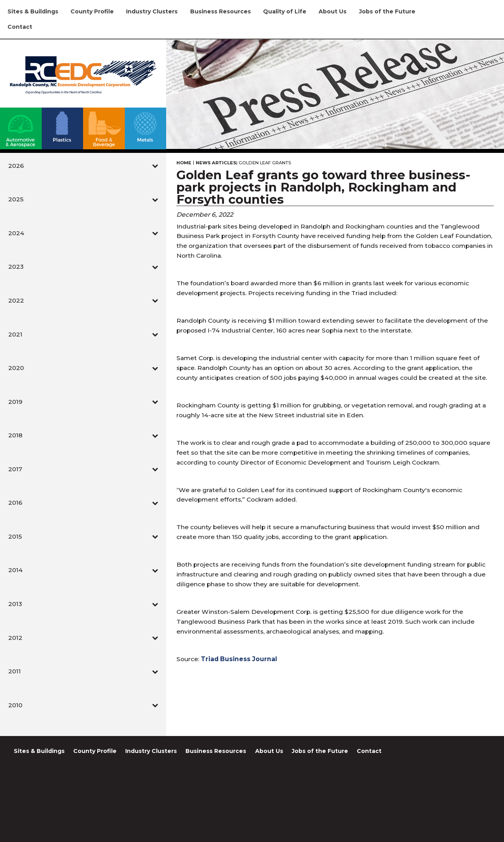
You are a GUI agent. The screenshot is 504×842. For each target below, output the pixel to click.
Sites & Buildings (33, 11)
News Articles (216, 163)
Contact (20, 27)
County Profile (92, 11)
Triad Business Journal (239, 659)
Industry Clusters (152, 11)
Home (184, 163)
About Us (333, 11)
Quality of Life (285, 11)
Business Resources (220, 11)
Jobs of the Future (387, 11)
